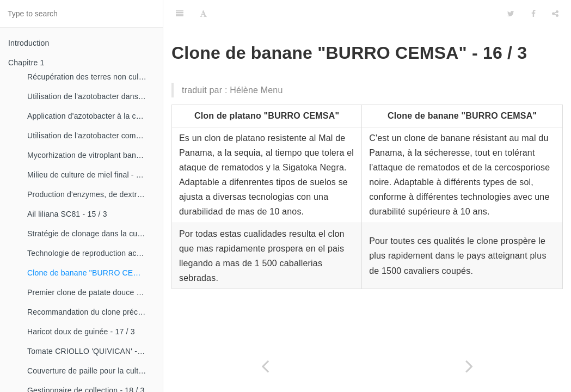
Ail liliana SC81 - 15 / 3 (67, 214)
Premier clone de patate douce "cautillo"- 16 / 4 (91, 292)
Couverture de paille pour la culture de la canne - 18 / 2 (91, 371)
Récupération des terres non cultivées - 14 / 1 (91, 77)
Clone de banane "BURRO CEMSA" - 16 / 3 (91, 273)
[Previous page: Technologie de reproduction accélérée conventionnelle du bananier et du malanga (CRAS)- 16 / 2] (265, 366)
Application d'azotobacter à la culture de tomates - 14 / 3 (91, 116)
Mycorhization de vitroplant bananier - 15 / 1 (91, 155)
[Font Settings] (203, 14)
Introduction (29, 43)
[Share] (555, 14)
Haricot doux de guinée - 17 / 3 (81, 332)
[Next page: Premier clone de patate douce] (469, 366)
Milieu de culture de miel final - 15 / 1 (91, 175)
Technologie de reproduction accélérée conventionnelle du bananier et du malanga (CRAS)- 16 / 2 (91, 253)
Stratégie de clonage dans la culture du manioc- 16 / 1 (91, 234)
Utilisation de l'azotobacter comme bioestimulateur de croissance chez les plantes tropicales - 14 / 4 (91, 136)
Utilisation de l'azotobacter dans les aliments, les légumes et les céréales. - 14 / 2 (91, 96)
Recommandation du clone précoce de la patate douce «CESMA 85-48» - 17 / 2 (91, 312)
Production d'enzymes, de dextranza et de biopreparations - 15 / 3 (91, 194)
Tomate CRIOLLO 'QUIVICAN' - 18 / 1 (91, 351)
